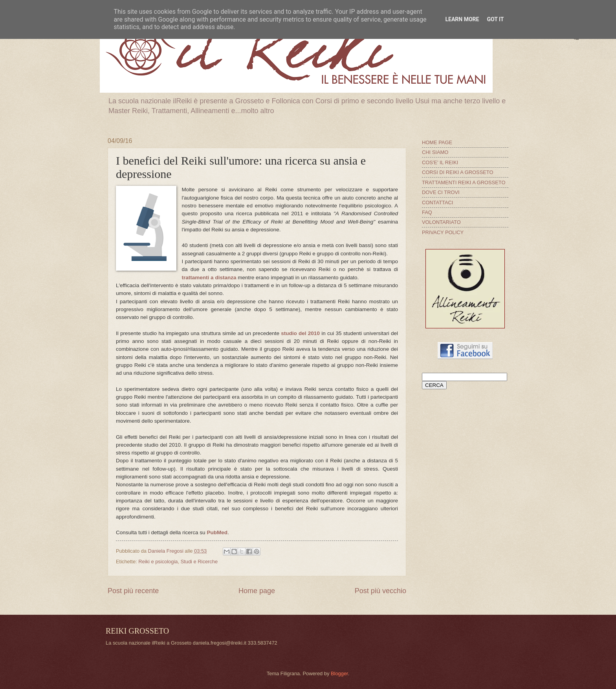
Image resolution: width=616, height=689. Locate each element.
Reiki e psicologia (158, 562)
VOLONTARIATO (441, 222)
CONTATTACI (437, 202)
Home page (257, 591)
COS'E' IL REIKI (440, 162)
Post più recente (133, 591)
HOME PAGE (437, 142)
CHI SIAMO (435, 152)
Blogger (339, 673)
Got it (495, 19)
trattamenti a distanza (209, 278)
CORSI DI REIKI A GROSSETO (458, 172)
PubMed (217, 532)
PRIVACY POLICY (443, 232)
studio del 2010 (300, 333)
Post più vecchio (380, 591)
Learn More (462, 19)
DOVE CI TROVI (441, 192)
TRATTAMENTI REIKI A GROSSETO (464, 182)
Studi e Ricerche (199, 562)
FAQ (427, 212)
